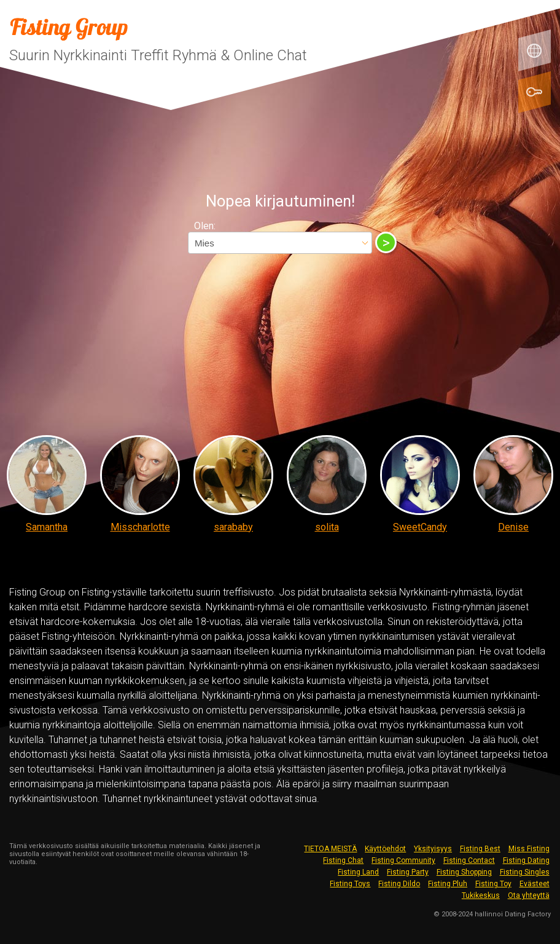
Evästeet (535, 884)
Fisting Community (403, 860)
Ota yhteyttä (529, 895)
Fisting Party (408, 872)
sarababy (233, 527)
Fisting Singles (525, 872)
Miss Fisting (529, 849)
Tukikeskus (481, 895)
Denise (513, 527)
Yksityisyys (433, 849)
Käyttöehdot (385, 849)
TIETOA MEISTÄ (330, 849)
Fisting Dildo (399, 884)
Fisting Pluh (448, 884)
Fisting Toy (493, 884)
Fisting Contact (469, 860)
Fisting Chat (343, 860)
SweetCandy (420, 527)
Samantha (47, 527)
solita (327, 527)
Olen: (205, 226)
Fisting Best (480, 849)
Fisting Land (358, 872)
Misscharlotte (140, 527)
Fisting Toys (350, 884)
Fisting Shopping (464, 872)
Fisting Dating (526, 860)
